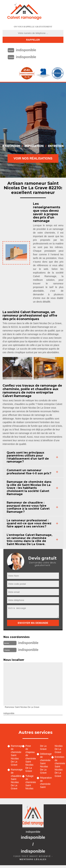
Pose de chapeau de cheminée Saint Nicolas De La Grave (30, 759)
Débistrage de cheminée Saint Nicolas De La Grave (44, 763)
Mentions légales (33, 859)
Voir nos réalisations (33, 158)
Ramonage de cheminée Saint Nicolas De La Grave (15, 755)
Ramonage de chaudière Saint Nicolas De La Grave (15, 779)
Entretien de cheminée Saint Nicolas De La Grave (59, 766)
